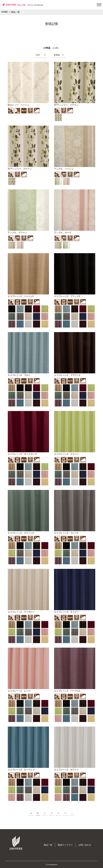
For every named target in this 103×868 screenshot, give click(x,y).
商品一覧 (48, 845)
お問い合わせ (85, 845)
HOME (5, 12)
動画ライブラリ (65, 845)
